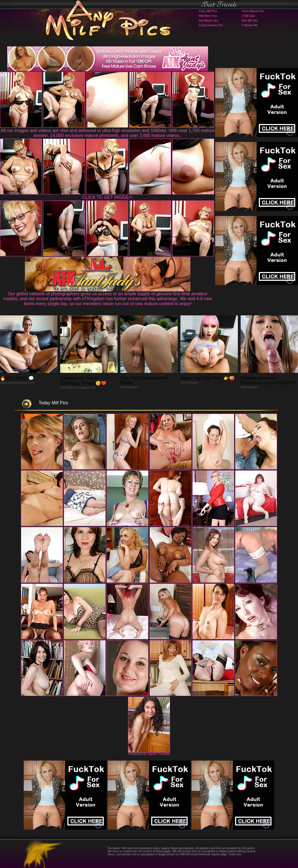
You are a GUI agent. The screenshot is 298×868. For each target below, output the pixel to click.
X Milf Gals (248, 16)
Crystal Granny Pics (211, 25)
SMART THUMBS (159, 754)
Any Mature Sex (208, 21)
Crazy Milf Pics (208, 11)
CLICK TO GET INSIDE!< (108, 197)
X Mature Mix (250, 25)
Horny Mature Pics (253, 11)
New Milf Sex (249, 21)
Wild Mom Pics (208, 16)
